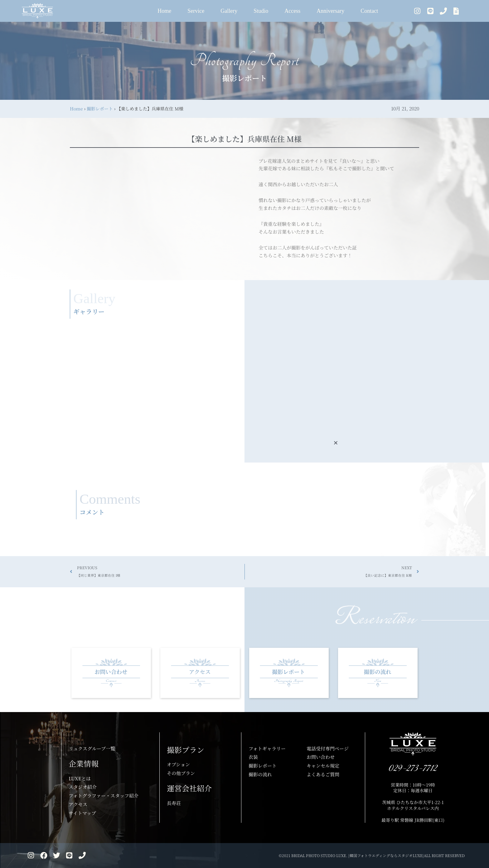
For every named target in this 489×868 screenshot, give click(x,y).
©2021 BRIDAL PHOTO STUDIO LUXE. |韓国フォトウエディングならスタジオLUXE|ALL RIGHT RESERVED (372, 855)
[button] (336, 443)
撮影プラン (186, 750)
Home (76, 109)
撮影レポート (100, 109)
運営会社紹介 (189, 788)
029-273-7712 (413, 769)
